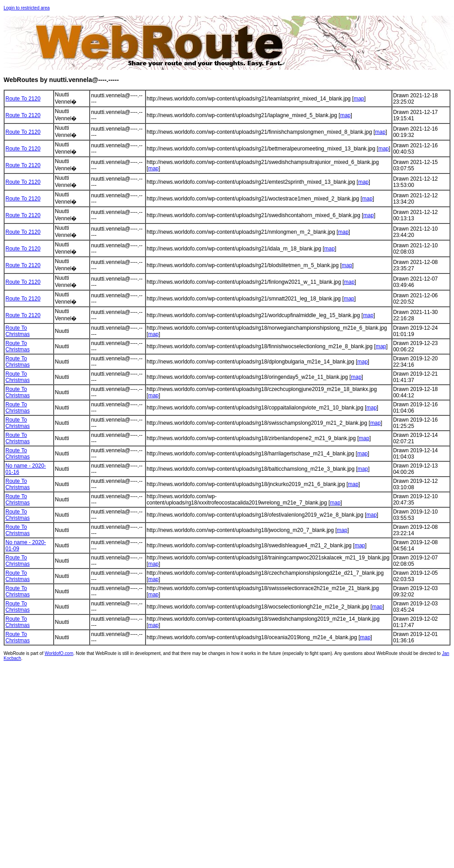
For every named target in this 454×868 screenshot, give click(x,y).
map (359, 99)
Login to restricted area (27, 8)
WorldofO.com (59, 653)
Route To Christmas (18, 331)
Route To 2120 (23, 99)
